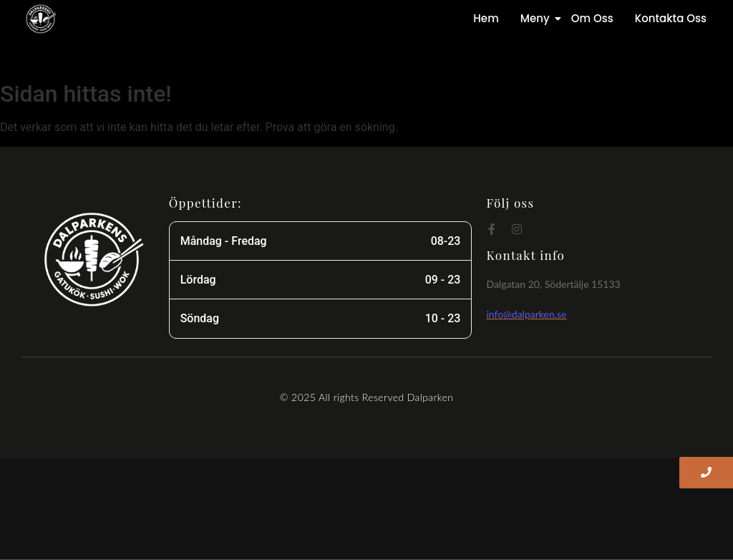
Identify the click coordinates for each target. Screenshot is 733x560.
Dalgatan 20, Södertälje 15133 (553, 284)
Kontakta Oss (671, 18)
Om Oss (592, 18)
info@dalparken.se (526, 314)
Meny (538, 18)
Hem (486, 18)
